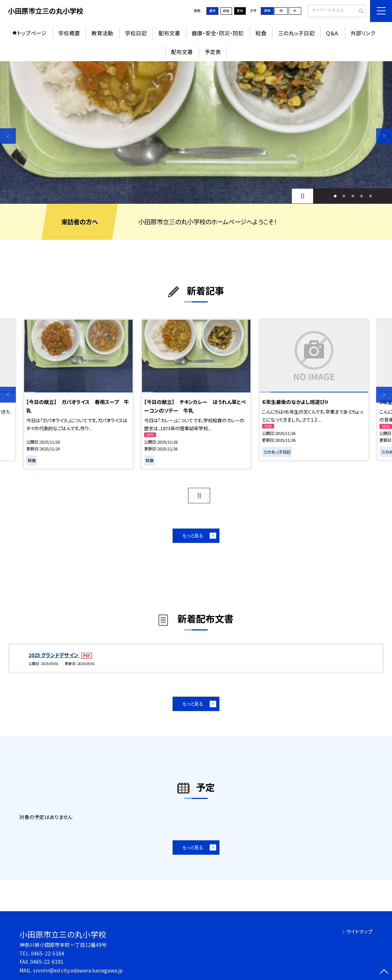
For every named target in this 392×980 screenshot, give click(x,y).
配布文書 (169, 33)
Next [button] (384, 136)
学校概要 (69, 33)
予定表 (213, 52)
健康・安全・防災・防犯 (218, 33)
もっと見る (193, 536)
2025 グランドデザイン (54, 655)
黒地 (240, 11)
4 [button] (362, 196)
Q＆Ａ (332, 33)
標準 (267, 11)
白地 (226, 11)
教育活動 (102, 33)
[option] (196, 133)
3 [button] (353, 196)
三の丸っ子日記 (296, 33)
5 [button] (370, 196)
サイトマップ (359, 931)
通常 (213, 11)
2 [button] (344, 196)
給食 (261, 33)
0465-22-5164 (48, 953)
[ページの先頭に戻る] (384, 972)
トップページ (32, 33)
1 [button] (335, 196)
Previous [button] (8, 136)
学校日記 (136, 33)
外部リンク (363, 33)
